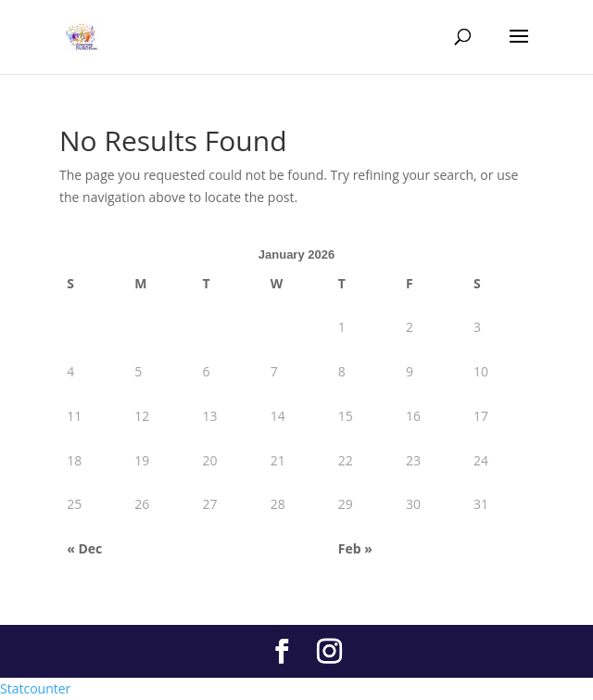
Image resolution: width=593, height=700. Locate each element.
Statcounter (35, 688)
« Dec (84, 548)
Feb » (355, 548)
